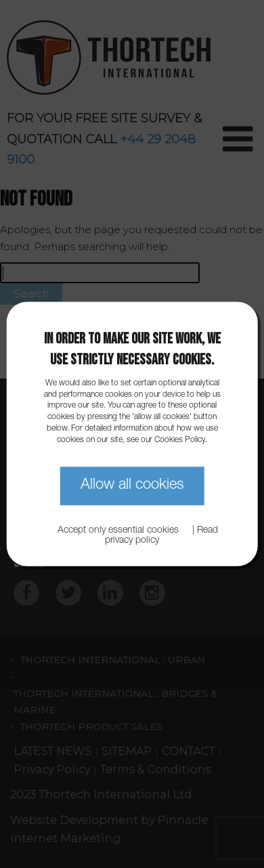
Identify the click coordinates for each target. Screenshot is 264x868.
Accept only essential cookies (118, 531)
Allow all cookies (132, 485)
